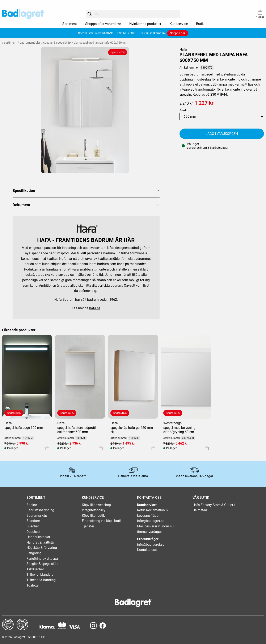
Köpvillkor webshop (96, 505)
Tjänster (88, 526)
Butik (200, 24)
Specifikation (24, 191)
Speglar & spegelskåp (57, 43)
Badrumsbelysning (40, 510)
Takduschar (35, 569)
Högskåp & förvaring (42, 548)
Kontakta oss (147, 550)
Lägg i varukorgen (222, 134)
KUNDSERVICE (93, 498)
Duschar (33, 526)
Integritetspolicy (94, 510)
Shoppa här (178, 33)
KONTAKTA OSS (149, 498)
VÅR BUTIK (201, 498)
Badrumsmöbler (30, 43)
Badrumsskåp (37, 516)
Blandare (33, 521)
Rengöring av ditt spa (42, 559)
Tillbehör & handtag (41, 580)
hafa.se (95, 308)
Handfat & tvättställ (41, 542)
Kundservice (179, 24)
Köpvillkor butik (93, 516)
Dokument (21, 205)
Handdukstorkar (38, 537)
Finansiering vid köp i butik (102, 521)
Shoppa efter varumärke (103, 24)
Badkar (32, 505)
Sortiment (70, 24)
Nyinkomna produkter (145, 24)
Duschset (33, 532)
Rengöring (34, 553)
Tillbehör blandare (40, 574)
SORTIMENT (36, 498)
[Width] (222, 117)
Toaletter (33, 585)
